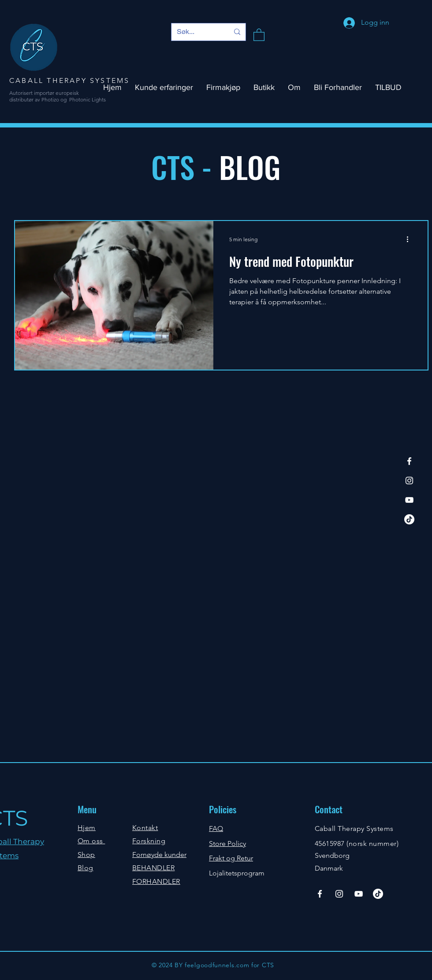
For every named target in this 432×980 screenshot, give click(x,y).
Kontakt (145, 828)
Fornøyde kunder (159, 855)
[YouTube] (409, 500)
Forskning (149, 841)
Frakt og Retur (231, 858)
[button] (259, 34)
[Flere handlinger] (410, 239)
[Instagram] (409, 481)
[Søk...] (196, 32)
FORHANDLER (156, 881)
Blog (86, 868)
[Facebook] (409, 461)
